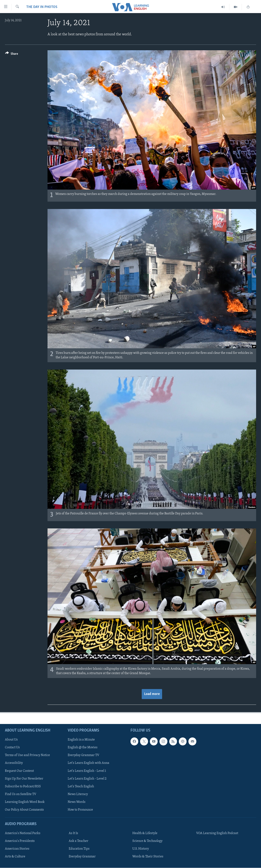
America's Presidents (20, 841)
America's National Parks (23, 833)
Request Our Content (19, 771)
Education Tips (79, 849)
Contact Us (12, 747)
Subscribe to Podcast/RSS (23, 786)
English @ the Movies (83, 747)
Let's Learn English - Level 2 (87, 779)
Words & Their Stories (148, 857)
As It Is (73, 833)
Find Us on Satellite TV (21, 794)
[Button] (12, 54)
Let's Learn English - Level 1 (87, 771)
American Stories (17, 849)
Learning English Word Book (25, 802)
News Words (77, 802)
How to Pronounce (80, 810)
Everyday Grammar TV (83, 755)
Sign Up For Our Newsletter (24, 779)
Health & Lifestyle (145, 833)
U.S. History (141, 849)
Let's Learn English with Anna (88, 763)
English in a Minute (81, 740)
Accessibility (14, 763)
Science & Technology (147, 841)
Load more (152, 694)
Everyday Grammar (82, 857)
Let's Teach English (81, 786)
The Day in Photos (42, 7)
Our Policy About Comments (24, 810)
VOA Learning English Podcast (217, 833)
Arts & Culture (15, 857)
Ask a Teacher (79, 841)
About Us (11, 740)
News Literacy (78, 794)
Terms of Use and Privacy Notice (27, 755)
